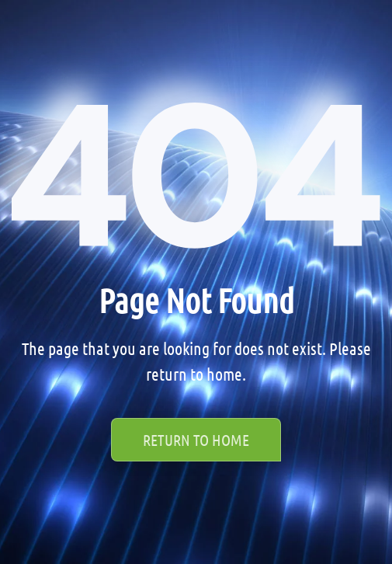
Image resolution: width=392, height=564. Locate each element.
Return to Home (196, 440)
